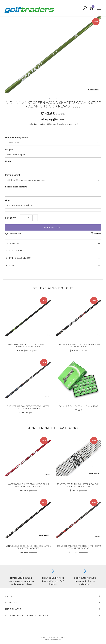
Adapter (9, 149)
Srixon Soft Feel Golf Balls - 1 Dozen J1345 (78, 406)
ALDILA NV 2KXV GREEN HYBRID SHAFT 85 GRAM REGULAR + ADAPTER (28, 345)
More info (53, 119)
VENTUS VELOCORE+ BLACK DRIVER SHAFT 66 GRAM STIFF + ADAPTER (28, 547)
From (28, 351)
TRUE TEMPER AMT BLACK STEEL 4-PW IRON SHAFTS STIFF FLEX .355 (78, 485)
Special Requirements (16, 187)
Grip (7, 200)
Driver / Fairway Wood (17, 137)
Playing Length (13, 175)
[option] (53, 55)
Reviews (11, 265)
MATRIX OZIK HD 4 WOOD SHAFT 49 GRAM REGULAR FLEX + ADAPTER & (28, 485)
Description (13, 243)
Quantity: (11, 218)
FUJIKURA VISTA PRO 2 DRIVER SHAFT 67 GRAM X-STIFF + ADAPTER (78, 345)
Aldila (53, 99)
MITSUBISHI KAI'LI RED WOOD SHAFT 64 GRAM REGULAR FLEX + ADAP (78, 547)
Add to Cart (53, 227)
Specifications (15, 251)
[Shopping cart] (92, 8)
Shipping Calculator (19, 258)
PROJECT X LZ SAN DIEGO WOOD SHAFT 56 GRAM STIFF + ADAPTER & (28, 407)
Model (8, 161)
